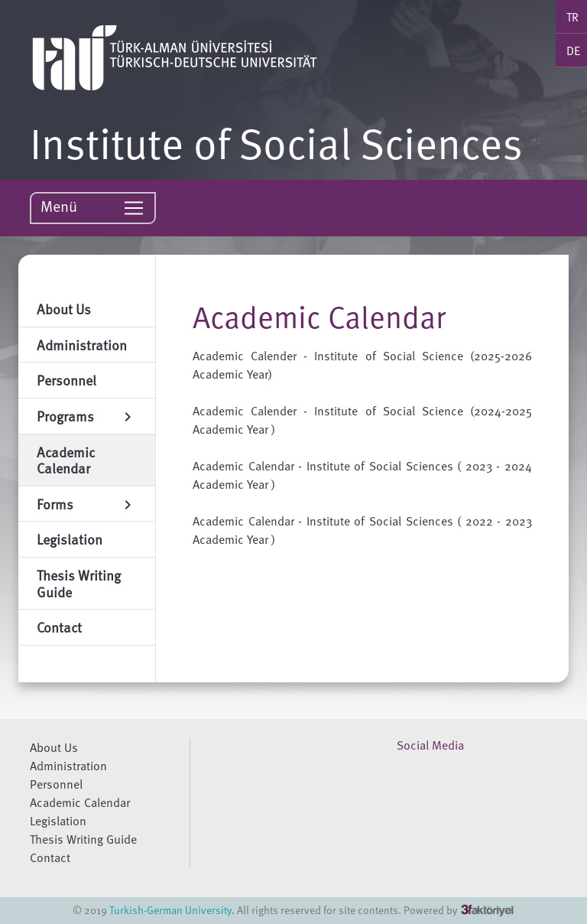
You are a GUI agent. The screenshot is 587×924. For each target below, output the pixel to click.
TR (572, 17)
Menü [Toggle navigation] (93, 207)
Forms (87, 504)
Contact (50, 857)
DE (573, 50)
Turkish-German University (170, 910)
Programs (87, 416)
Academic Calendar (80, 802)
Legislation (58, 821)
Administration (68, 766)
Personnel (56, 784)
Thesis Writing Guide (83, 839)
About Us (54, 747)
